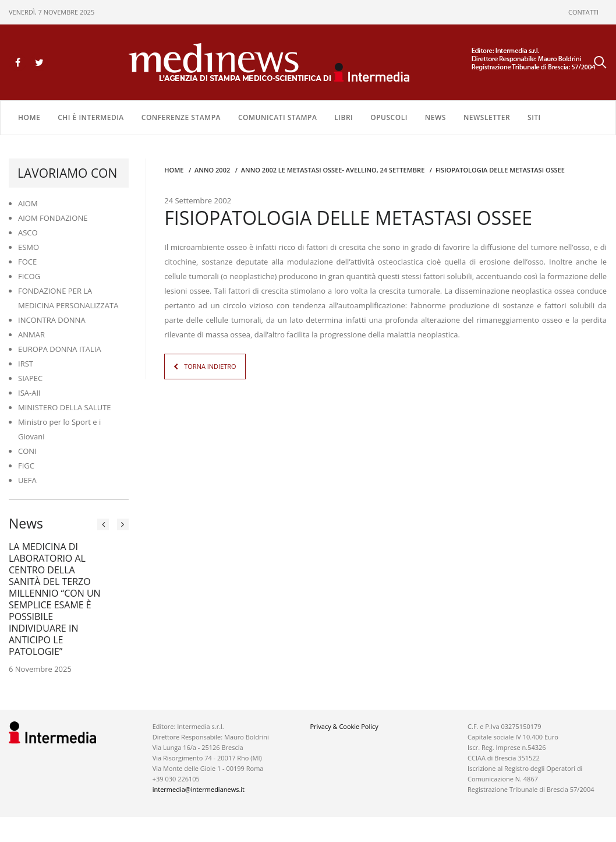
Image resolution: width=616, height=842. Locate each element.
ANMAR (31, 334)
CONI (27, 451)
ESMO (29, 247)
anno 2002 (212, 170)
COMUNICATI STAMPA (277, 117)
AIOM (28, 203)
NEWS (436, 117)
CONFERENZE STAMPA (181, 117)
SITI (534, 117)
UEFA (27, 480)
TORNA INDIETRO (210, 366)
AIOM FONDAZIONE (53, 218)
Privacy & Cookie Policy (344, 726)
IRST (26, 364)
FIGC (26, 466)
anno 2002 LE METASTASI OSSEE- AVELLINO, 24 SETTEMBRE (333, 170)
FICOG (29, 276)
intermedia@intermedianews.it (199, 789)
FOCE (27, 262)
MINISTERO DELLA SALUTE (65, 407)
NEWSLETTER (487, 117)
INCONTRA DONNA (52, 320)
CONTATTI (583, 12)
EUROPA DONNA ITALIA (60, 349)
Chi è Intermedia (91, 117)
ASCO (28, 232)
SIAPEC (30, 378)
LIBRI (344, 117)
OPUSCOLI (389, 117)
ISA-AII (29, 393)
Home (29, 117)
